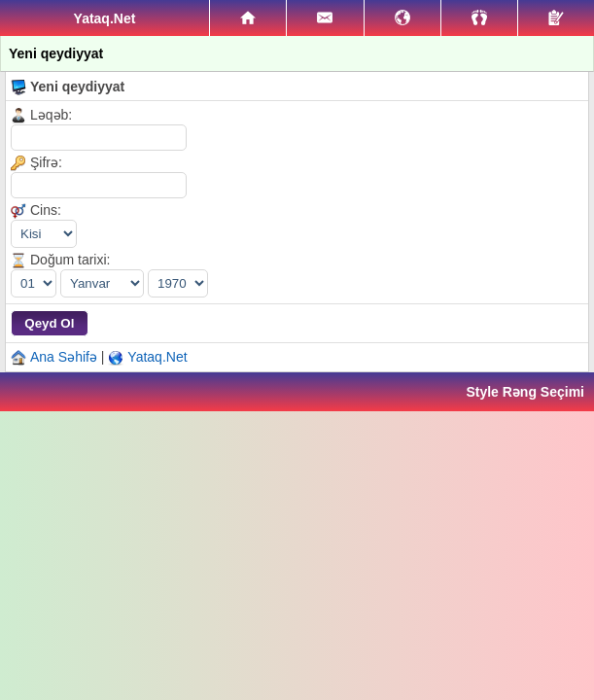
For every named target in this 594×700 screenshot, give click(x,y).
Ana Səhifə (64, 357)
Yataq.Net (157, 357)
